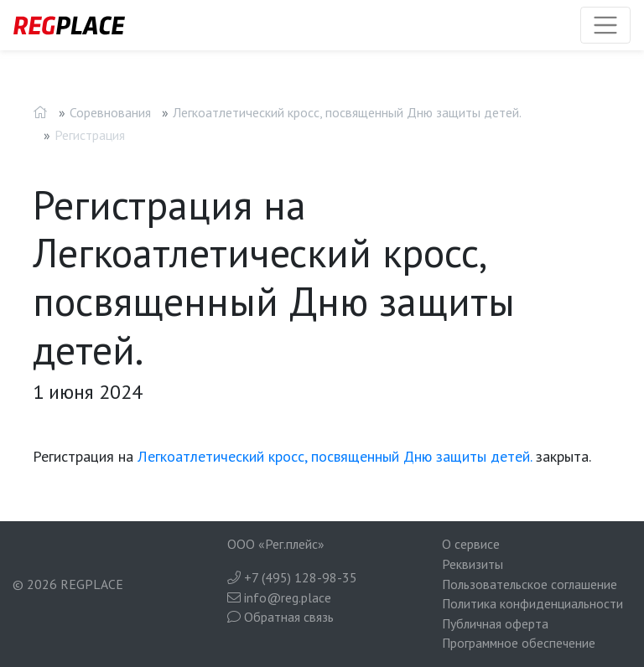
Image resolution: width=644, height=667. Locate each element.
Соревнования (110, 112)
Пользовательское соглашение (530, 584)
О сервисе (471, 544)
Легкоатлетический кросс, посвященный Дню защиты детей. (347, 112)
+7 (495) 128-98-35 (292, 577)
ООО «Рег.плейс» (276, 544)
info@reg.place (279, 597)
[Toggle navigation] (605, 25)
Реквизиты (473, 564)
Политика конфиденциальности (532, 603)
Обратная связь (280, 617)
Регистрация (90, 135)
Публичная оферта (495, 623)
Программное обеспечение (519, 643)
